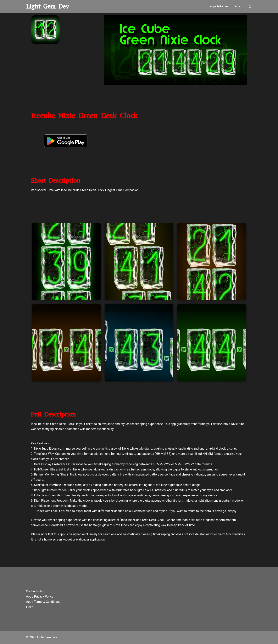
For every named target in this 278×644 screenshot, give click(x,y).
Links (237, 6)
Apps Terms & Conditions (43, 602)
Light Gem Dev (48, 6)
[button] (250, 7)
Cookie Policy (35, 591)
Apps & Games (219, 6)
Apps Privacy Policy (40, 597)
